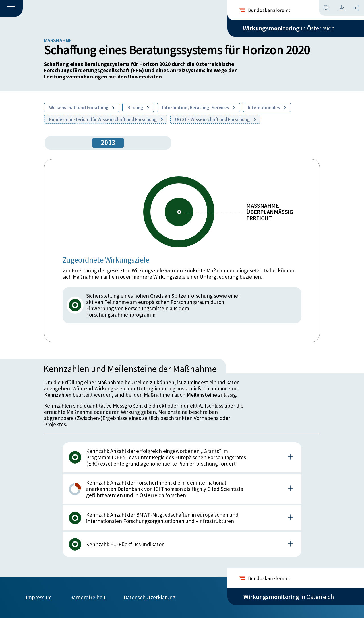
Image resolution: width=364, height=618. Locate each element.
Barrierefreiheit (88, 597)
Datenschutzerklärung (150, 597)
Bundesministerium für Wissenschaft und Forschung (106, 119)
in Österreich (289, 28)
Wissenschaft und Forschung (82, 108)
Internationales (267, 108)
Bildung (138, 108)
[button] (11, 9)
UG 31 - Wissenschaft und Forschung (215, 119)
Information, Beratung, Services (198, 108)
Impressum (39, 597)
